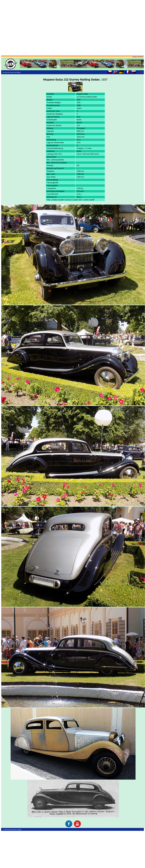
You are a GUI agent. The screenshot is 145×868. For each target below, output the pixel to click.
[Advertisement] (72, 28)
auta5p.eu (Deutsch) (138, 57)
